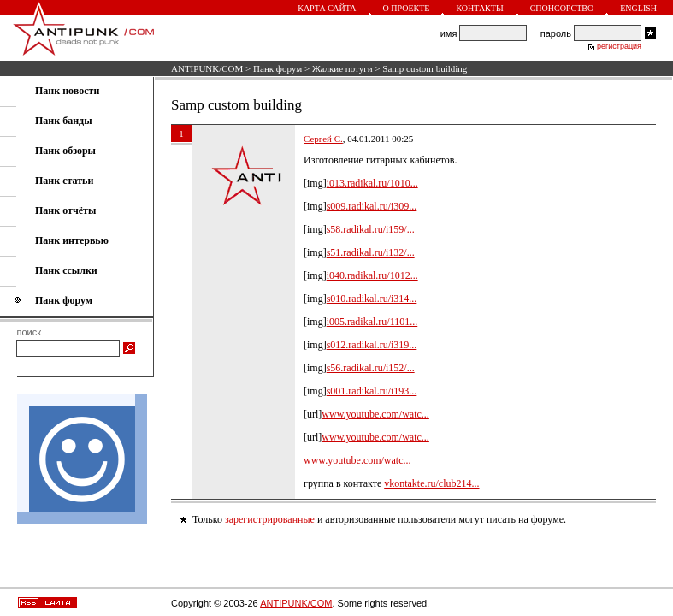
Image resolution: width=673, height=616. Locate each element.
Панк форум (277, 68)
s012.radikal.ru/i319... (372, 345)
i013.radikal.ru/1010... (372, 183)
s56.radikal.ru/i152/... (371, 368)
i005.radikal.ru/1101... (372, 322)
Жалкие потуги (342, 68)
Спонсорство (562, 8)
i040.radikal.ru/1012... (372, 275)
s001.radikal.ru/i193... (372, 391)
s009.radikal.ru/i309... (372, 206)
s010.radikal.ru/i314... (372, 299)
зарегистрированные (270, 519)
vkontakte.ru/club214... (431, 483)
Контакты (479, 8)
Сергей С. (323, 139)
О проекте (407, 8)
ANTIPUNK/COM (207, 68)
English (638, 8)
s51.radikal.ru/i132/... (371, 252)
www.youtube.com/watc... (375, 414)
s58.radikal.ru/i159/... (371, 229)
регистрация (619, 46)
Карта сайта (327, 8)
